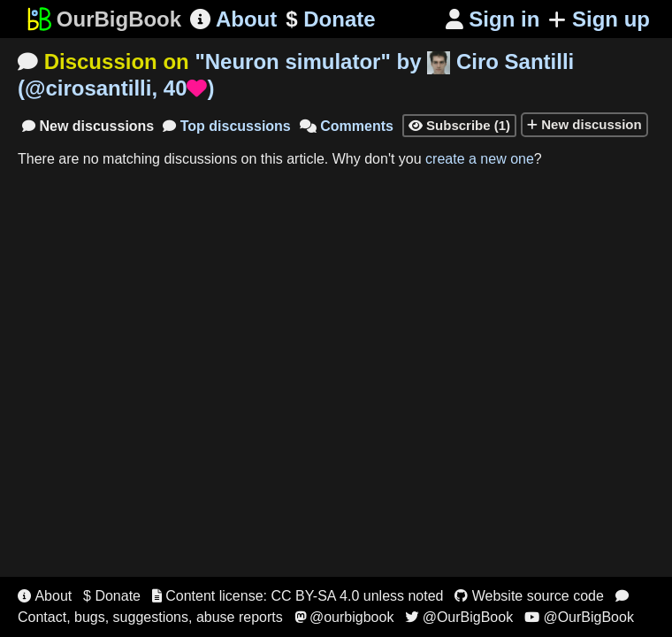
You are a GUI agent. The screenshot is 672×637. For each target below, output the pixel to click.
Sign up (599, 19)
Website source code (529, 596)
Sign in (493, 19)
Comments (347, 126)
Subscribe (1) (459, 125)
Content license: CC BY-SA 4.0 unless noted (298, 596)
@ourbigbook (344, 617)
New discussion (584, 124)
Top (227, 126)
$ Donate (112, 596)
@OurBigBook (459, 617)
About (233, 19)
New (88, 126)
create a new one (480, 159)
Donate (330, 19)
